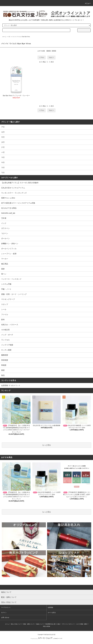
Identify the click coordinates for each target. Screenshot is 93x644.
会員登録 (50, 607)
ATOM (48, 626)
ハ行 (9, 37)
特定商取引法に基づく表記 (53, 624)
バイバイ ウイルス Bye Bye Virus (21, 37)
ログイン (4, 613)
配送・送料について (29, 624)
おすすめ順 (41, 51)
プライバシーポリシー (68, 624)
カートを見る (52, 613)
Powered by (46, 639)
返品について (40, 624)
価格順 (49, 51)
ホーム (4, 37)
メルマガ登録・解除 (81, 624)
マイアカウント (6, 607)
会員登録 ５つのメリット (11, 385)
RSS (44, 626)
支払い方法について (16, 624)
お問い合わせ (5, 617)
